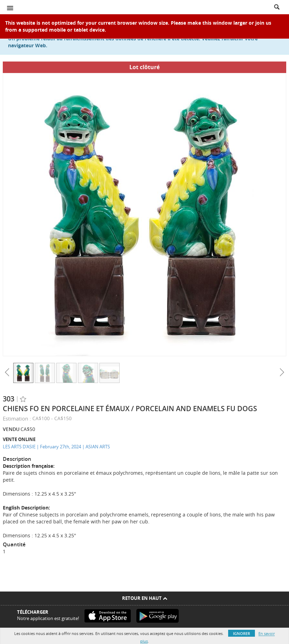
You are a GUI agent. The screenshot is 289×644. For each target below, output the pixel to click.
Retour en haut (145, 598)
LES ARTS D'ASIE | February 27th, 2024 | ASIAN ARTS (56, 447)
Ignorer (242, 633)
